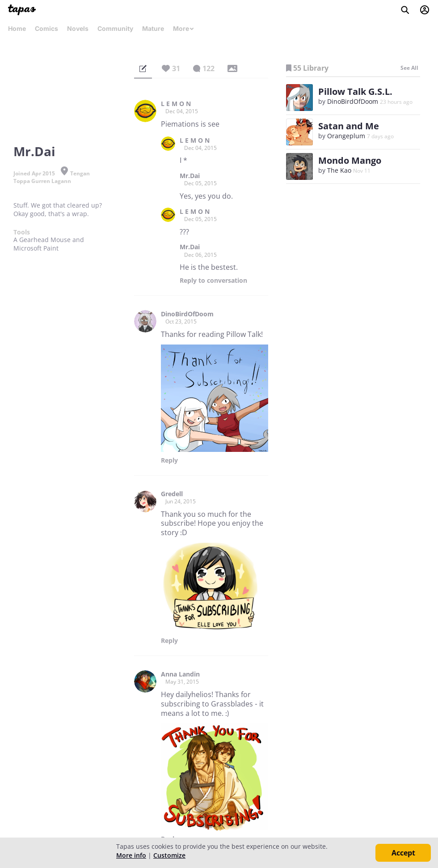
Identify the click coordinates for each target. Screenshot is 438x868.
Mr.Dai (190, 176)
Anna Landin (180, 674)
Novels (78, 28)
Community (115, 28)
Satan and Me (349, 126)
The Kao (339, 170)
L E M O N (176, 104)
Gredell (172, 494)
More (184, 28)
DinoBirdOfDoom (187, 314)
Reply (213, 281)
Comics (46, 28)
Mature (153, 28)
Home (17, 28)
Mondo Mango (350, 160)
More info (131, 855)
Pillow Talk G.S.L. (355, 91)
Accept (403, 853)
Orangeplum (346, 136)
